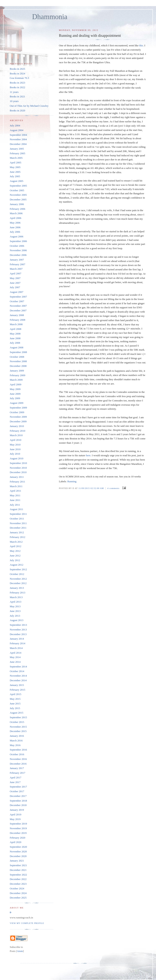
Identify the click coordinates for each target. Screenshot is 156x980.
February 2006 (17, 209)
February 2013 (17, 593)
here (88, 455)
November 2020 (18, 851)
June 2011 (15, 500)
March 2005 (16, 158)
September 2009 (18, 408)
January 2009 (17, 371)
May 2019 (15, 819)
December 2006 (18, 255)
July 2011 (15, 505)
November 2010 (18, 468)
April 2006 (16, 218)
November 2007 (18, 306)
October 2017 (17, 791)
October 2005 (17, 190)
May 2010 (15, 445)
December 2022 (18, 879)
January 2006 (17, 204)
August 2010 (17, 458)
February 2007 (17, 264)
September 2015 (18, 717)
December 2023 (18, 884)
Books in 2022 (17, 87)
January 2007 (17, 260)
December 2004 (18, 144)
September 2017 (18, 787)
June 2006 (15, 227)
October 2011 (17, 519)
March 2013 (16, 597)
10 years (14, 101)
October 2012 (17, 574)
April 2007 (16, 273)
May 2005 (15, 167)
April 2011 (15, 491)
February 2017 (17, 773)
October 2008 (17, 357)
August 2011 (16, 509)
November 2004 (18, 139)
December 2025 (18, 898)
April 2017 (16, 777)
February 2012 (17, 537)
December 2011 (18, 528)
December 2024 (18, 893)
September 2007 (18, 297)
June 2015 (15, 703)
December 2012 (18, 583)
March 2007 (16, 269)
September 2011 (18, 514)
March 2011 (16, 486)
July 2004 (15, 125)
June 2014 (15, 662)
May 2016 (15, 745)
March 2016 (16, 740)
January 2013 (17, 588)
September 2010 (18, 463)
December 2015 (18, 731)
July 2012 (15, 560)
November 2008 (18, 361)
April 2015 (16, 694)
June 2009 (15, 394)
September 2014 (18, 667)
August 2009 (17, 403)
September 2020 (18, 847)
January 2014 (17, 639)
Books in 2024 (17, 73)
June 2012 (15, 556)
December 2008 (18, 366)
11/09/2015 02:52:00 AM (91, 488)
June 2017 (15, 782)
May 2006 (15, 223)
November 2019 (18, 828)
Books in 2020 (17, 110)
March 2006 (16, 213)
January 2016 (17, 736)
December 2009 (18, 421)
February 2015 (17, 690)
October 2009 (17, 412)
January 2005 (17, 149)
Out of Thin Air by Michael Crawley (29, 106)
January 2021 (17, 861)
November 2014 (18, 676)
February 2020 (17, 838)
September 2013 (18, 625)
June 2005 (15, 172)
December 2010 (18, 472)
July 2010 (15, 454)
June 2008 (15, 338)
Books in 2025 (17, 69)
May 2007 (15, 278)
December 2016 (18, 764)
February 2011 (17, 482)
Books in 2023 (17, 83)
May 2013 (15, 606)
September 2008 (18, 352)
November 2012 (18, 579)
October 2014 (17, 671)
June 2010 (15, 449)
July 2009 (15, 398)
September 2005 (18, 186)
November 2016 (18, 759)
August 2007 (17, 292)
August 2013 (17, 620)
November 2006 (18, 250)
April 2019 (16, 814)
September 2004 (18, 135)
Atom (20, 951)
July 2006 (15, 232)
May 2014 (15, 657)
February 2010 (17, 431)
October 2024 (17, 888)
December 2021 (18, 870)
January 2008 (17, 315)
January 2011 (17, 477)
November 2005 (18, 195)
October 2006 (17, 246)
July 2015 (15, 708)
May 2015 (15, 699)
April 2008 (16, 329)
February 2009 (17, 375)
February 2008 (17, 320)
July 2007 (15, 287)
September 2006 (18, 241)
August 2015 (17, 713)
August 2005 (17, 181)
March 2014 (16, 648)
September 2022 (18, 875)
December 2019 (18, 833)
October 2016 (17, 754)
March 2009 (16, 380)
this (141, 45)
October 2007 (17, 301)
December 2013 (18, 634)
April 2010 (16, 440)
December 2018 (18, 805)
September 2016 (18, 750)
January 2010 (17, 426)
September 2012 (18, 569)
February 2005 (17, 153)
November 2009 (18, 417)
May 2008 (15, 334)
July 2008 (15, 343)
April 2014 (16, 653)
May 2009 (15, 389)
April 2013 (16, 602)
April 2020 (16, 842)
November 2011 (18, 523)
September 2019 (18, 824)
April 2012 (16, 546)
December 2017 (18, 796)
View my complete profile (27, 923)
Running (72, 481)
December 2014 (18, 680)
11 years (14, 92)
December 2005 (18, 199)
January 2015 (17, 685)
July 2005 (15, 176)
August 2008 (17, 347)
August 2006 (17, 236)
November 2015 (18, 727)
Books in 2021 (17, 96)
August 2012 (17, 565)
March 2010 (16, 435)
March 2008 (16, 324)
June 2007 (15, 283)
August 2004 (17, 130)
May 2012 (15, 551)
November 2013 (18, 630)
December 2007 (18, 310)
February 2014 (17, 643)
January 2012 (17, 532)
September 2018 (18, 801)
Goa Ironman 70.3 (19, 78)
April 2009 (16, 384)
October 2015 (17, 722)
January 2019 (17, 810)
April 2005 (16, 162)
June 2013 (15, 611)
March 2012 (16, 542)
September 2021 (18, 865)
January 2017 (17, 768)
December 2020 (18, 856)
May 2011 (15, 495)
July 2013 (15, 616)
